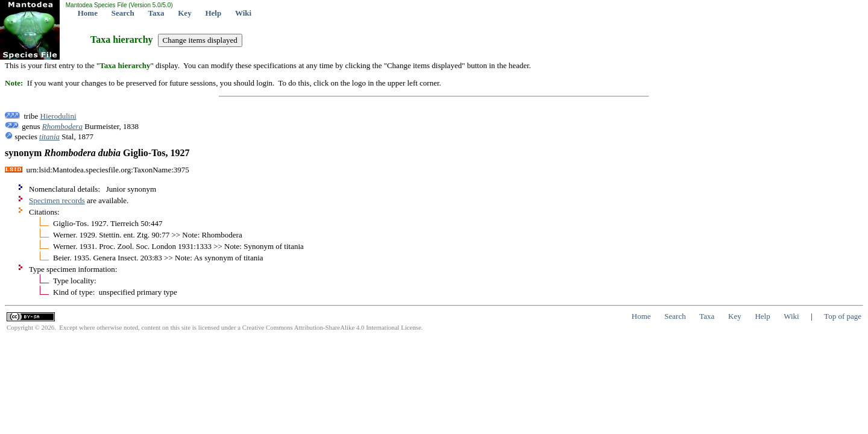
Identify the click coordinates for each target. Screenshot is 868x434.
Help (213, 13)
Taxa (156, 13)
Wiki (243, 13)
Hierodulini (58, 116)
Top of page (843, 316)
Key (184, 13)
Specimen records (57, 200)
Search (123, 13)
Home (88, 13)
